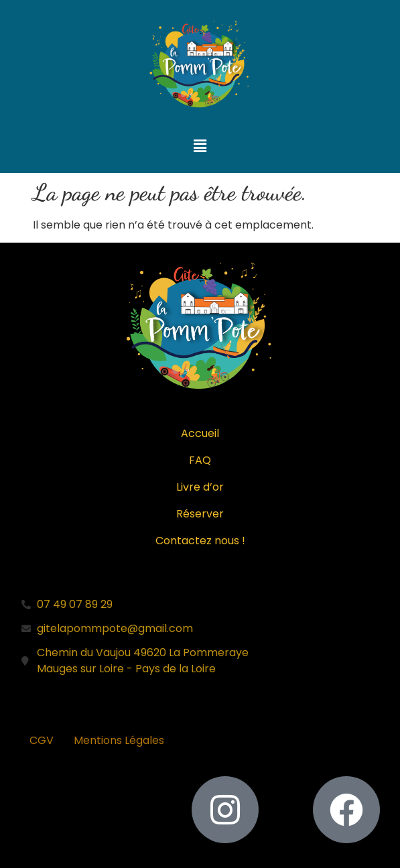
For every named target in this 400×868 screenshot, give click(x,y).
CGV (42, 740)
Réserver (200, 514)
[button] (200, 147)
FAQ (200, 460)
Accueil (200, 433)
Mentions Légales (119, 740)
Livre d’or (200, 487)
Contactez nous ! (200, 541)
